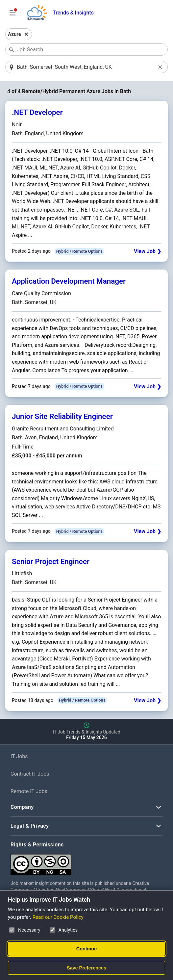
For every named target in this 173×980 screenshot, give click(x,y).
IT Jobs (19, 757)
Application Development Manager (69, 282)
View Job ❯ (148, 252)
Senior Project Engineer (51, 562)
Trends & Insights (73, 13)
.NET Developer (37, 113)
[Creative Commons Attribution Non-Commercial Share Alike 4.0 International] (86, 862)
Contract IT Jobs (30, 774)
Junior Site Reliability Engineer (62, 417)
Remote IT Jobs (29, 792)
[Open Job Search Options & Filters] (12, 13)
